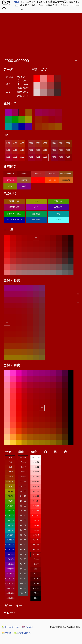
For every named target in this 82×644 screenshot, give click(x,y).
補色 (58, 214)
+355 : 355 (10, 593)
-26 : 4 (36, 593)
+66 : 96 (36, 462)
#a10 (22, 150)
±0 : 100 (23, 457)
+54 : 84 (36, 477)
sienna (24, 180)
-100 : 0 (23, 593)
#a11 (15, 150)
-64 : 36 (23, 549)
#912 (31, 150)
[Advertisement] (42, 35)
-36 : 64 (23, 511)
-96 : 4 (23, 588)
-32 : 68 (23, 506)
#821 (61, 143)
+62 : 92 (36, 467)
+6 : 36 (36, 540)
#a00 (22, 157)
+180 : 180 (10, 530)
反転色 (58, 220)
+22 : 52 (36, 516)
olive (10, 186)
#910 (45, 150)
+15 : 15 (10, 477)
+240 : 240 (10, 549)
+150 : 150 (10, 520)
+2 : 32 (36, 549)
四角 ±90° (58, 201)
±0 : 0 (10, 457)
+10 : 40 (36, 535)
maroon (24, 174)
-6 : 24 (36, 569)
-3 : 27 (36, 564)
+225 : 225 (10, 545)
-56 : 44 (23, 540)
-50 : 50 (23, 530)
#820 (68, 143)
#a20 (22, 143)
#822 (54, 143)
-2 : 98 (23, 462)
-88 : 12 (23, 579)
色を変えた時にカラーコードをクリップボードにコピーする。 (50, 7)
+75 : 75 (10, 496)
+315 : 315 (10, 574)
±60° (36, 201)
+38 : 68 (36, 496)
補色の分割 (36, 214)
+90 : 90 (10, 501)
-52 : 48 (23, 535)
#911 (38, 150)
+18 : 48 (36, 525)
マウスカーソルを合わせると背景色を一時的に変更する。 (50, 2)
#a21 (15, 143)
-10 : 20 (36, 574)
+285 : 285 (10, 564)
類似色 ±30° (14, 201)
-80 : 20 (23, 569)
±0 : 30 (36, 554)
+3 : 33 (36, 545)
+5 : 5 (10, 467)
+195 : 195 (10, 535)
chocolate (66, 180)
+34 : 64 (36, 501)
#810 (68, 150)
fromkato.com (10, 627)
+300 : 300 (10, 569)
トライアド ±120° (14, 214)
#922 (31, 143)
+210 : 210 (10, 540)
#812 (54, 150)
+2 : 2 (10, 462)
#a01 (15, 157)
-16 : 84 (23, 486)
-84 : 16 (23, 574)
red (38, 180)
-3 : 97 (23, 467)
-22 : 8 (36, 588)
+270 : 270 (10, 559)
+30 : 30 (10, 482)
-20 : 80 (23, 491)
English (28, 627)
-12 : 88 (23, 482)
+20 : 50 (36, 520)
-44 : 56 (23, 520)
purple (24, 186)
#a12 (8, 150)
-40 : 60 (23, 516)
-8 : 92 (23, 477)
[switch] (17, 2)
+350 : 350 (10, 588)
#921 (38, 143)
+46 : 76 (36, 486)
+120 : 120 (10, 511)
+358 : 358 (10, 598)
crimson (10, 180)
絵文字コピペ (22, 633)
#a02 (8, 157)
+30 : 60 (36, 506)
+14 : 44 (36, 530)
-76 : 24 (23, 564)
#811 (61, 150)
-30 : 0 (36, 598)
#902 (31, 157)
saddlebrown (66, 174)
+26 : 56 (36, 511)
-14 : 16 (36, 579)
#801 (61, 157)
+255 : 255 (10, 554)
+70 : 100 (36, 457)
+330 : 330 (10, 579)
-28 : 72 (23, 501)
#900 (45, 157)
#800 (68, 157)
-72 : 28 (23, 559)
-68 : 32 (23, 554)
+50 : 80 (36, 482)
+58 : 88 (36, 472)
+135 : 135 (10, 516)
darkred (10, 174)
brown (52, 174)
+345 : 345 (10, 583)
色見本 (7, 633)
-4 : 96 (23, 472)
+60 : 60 (10, 491)
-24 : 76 (23, 496)
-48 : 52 (23, 525)
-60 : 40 (23, 545)
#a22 (8, 143)
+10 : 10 (10, 472)
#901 (38, 157)
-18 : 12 (36, 583)
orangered (52, 180)
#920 (45, 143)
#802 (54, 157)
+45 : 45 (10, 486)
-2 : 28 (36, 559)
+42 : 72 (36, 491)
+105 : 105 (10, 506)
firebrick (38, 174)
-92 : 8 (23, 583)
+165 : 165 (10, 525)
